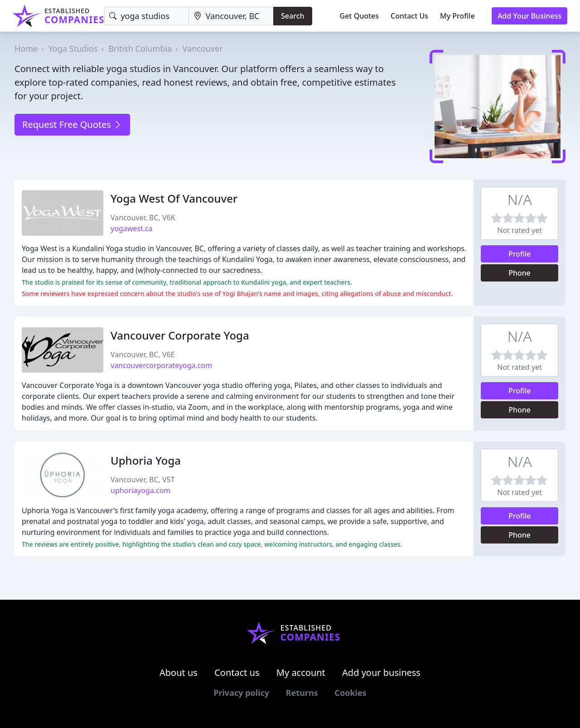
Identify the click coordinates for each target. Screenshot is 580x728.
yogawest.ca (132, 228)
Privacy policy (241, 693)
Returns (302, 693)
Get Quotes (360, 16)
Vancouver (203, 49)
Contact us (237, 672)
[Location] (231, 16)
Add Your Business (529, 16)
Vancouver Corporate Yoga (180, 335)
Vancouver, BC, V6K (143, 218)
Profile (520, 254)
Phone (520, 273)
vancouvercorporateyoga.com (161, 365)
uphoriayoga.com (140, 490)
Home (26, 49)
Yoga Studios (73, 49)
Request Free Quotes (72, 124)
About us (179, 672)
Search (292, 16)
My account (301, 672)
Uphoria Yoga (146, 460)
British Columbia (140, 49)
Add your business (381, 672)
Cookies (350, 693)
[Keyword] (146, 16)
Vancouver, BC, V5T (143, 480)
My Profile (457, 16)
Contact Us (409, 16)
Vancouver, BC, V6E (143, 354)
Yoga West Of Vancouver (174, 198)
